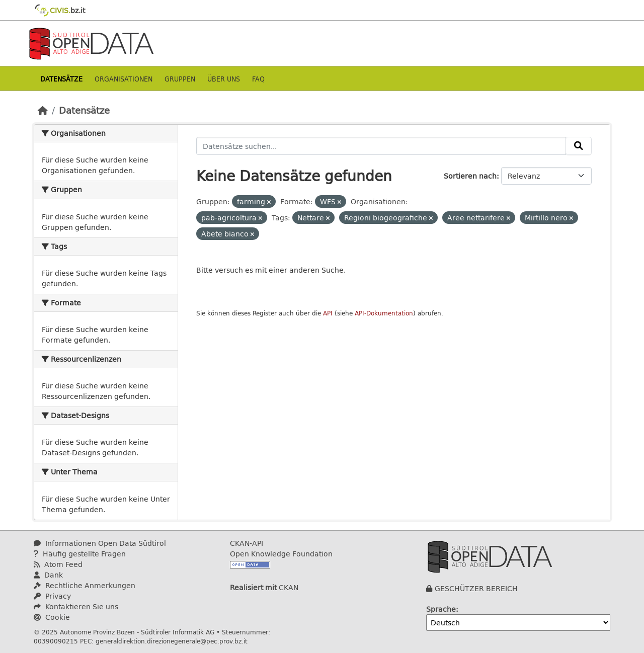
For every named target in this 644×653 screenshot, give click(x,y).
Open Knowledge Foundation (281, 554)
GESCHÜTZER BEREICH (476, 588)
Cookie (52, 617)
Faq (258, 79)
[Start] (43, 110)
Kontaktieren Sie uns (76, 606)
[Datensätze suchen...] (381, 146)
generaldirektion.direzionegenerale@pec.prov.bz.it (172, 641)
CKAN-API (247, 543)
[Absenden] (579, 146)
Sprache (441, 609)
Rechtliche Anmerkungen (85, 585)
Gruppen (180, 79)
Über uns (224, 79)
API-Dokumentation (384, 313)
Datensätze (61, 79)
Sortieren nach (470, 176)
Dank (48, 575)
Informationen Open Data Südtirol (100, 543)
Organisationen (124, 79)
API (328, 313)
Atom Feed (58, 564)
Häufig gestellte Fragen (80, 554)
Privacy (52, 596)
